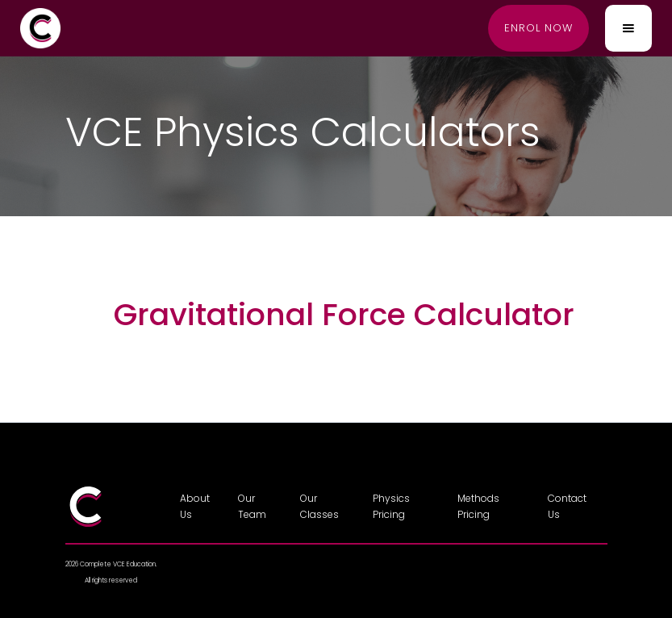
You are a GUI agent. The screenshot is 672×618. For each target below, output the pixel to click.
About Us (195, 506)
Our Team (252, 506)
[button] (628, 28)
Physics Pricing (391, 506)
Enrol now (538, 28)
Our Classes (319, 506)
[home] (40, 28)
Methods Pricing (478, 506)
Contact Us (567, 506)
